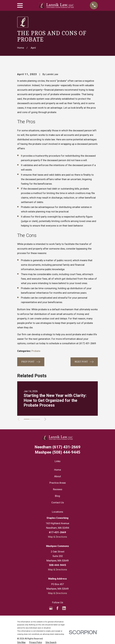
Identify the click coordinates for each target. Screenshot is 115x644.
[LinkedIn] (64, 608)
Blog (57, 496)
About (58, 476)
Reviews (58, 489)
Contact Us (58, 503)
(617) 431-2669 (87, 343)
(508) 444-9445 (58, 452)
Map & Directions (57, 537)
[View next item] (46, 419)
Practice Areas (58, 483)
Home (58, 470)
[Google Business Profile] (51, 608)
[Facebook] (57, 608)
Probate (36, 351)
